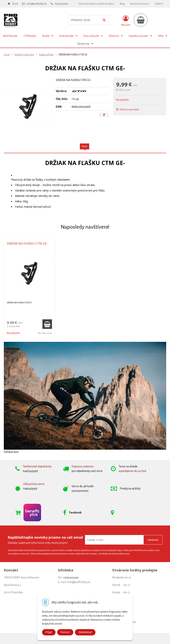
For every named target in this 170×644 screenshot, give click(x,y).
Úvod (15, 4)
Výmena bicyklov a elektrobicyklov (96, 4)
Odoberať (153, 540)
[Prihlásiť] (126, 21)
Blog (122, 4)
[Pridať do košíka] (47, 324)
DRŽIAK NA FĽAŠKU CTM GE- (27, 244)
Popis (85, 146)
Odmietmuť (85, 632)
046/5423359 (62, 4)
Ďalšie (159, 4)
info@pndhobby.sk (37, 4)
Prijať (49, 632)
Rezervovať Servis (140, 4)
